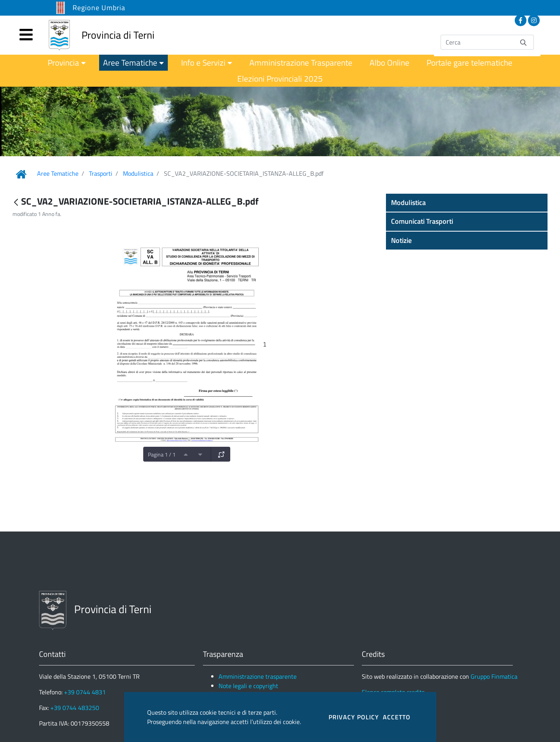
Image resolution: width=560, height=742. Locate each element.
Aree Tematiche (58, 173)
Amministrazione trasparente (258, 676)
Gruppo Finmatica (494, 676)
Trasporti (101, 173)
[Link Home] (21, 174)
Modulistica (138, 173)
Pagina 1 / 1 (162, 454)
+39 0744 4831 (85, 692)
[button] (467, 203)
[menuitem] (67, 63)
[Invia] (523, 42)
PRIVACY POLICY (354, 717)
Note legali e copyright (248, 686)
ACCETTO (397, 717)
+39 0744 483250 (75, 708)
